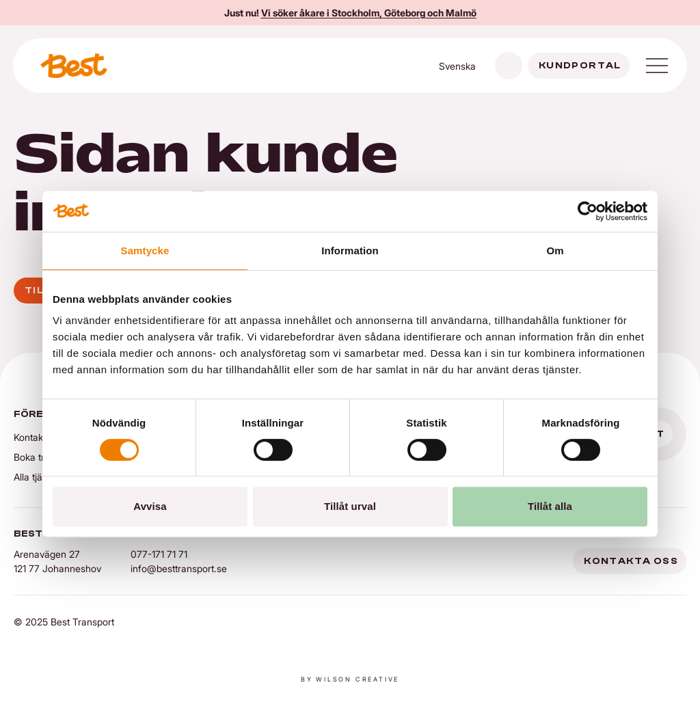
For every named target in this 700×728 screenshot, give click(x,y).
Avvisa (150, 506)
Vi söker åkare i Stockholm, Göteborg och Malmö (369, 13)
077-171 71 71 (159, 554)
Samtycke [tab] (145, 251)
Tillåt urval (350, 506)
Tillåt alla (550, 506)
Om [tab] (555, 251)
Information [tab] (350, 251)
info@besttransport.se (179, 568)
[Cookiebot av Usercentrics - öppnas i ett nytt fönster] (588, 211)
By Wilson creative (350, 679)
